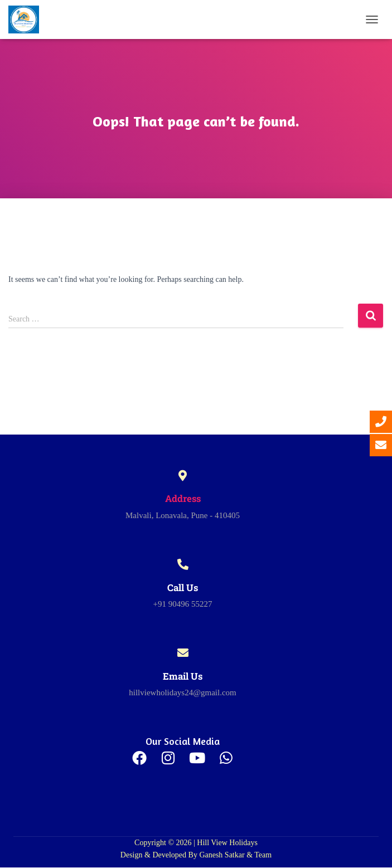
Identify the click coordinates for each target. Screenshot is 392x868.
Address (183, 498)
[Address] (183, 476)
